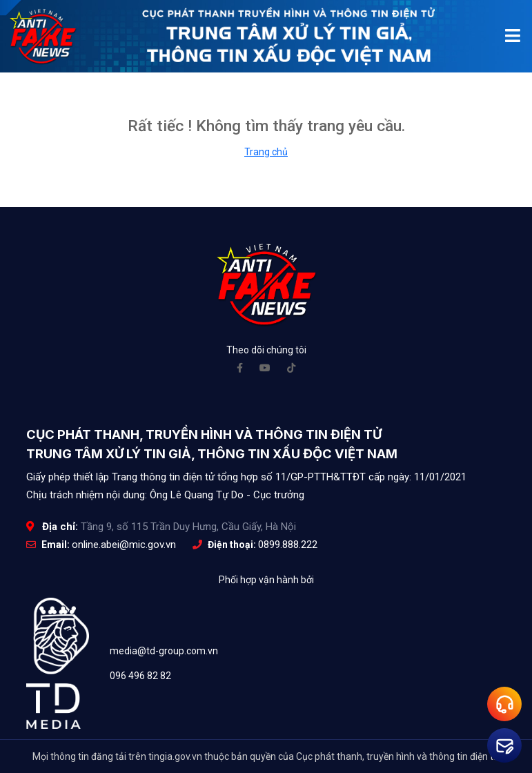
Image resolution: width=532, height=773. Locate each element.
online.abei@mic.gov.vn (124, 545)
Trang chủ (266, 152)
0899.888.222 (288, 545)
